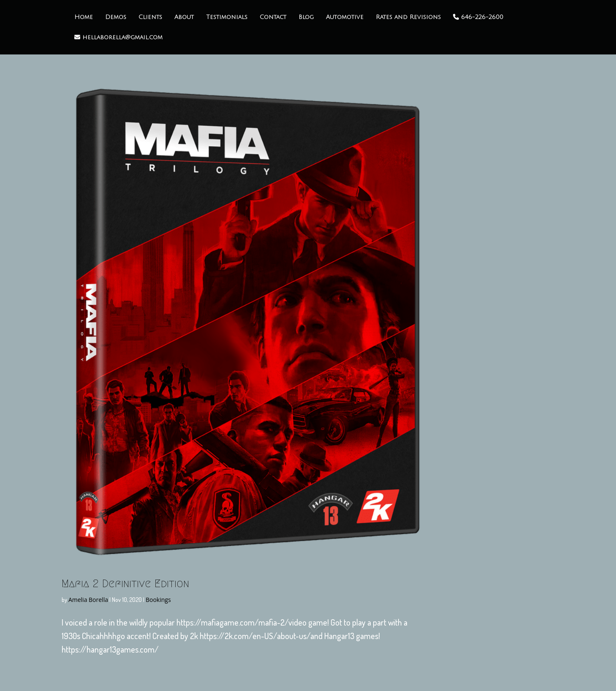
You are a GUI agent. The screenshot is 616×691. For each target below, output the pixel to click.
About (184, 17)
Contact (273, 17)
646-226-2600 (478, 17)
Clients (150, 17)
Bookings (158, 600)
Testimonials (227, 17)
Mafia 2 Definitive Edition (125, 583)
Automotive (345, 17)
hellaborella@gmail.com (118, 37)
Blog (306, 17)
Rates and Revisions (408, 17)
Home (84, 17)
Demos (116, 17)
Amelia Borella (88, 600)
